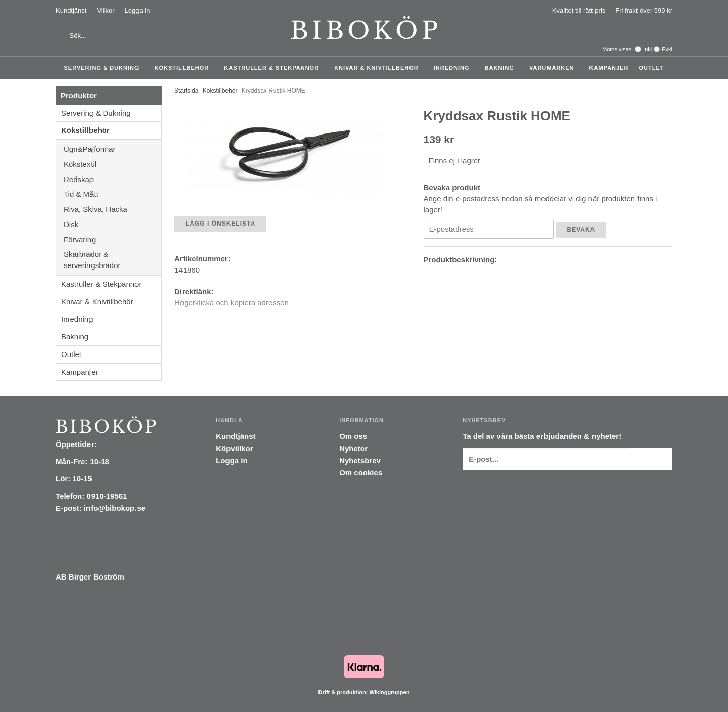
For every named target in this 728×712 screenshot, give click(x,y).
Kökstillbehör (185, 68)
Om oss (353, 436)
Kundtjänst (71, 10)
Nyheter (353, 448)
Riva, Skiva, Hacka (112, 209)
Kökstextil (112, 164)
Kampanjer (609, 68)
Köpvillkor (234, 448)
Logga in (138, 10)
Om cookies (361, 473)
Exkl (667, 49)
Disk (112, 224)
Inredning (454, 68)
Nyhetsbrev (360, 460)
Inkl (647, 49)
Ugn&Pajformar (112, 149)
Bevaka (581, 230)
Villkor (105, 10)
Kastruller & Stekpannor (274, 68)
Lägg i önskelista (220, 224)
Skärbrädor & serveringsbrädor (112, 260)
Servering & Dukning (104, 68)
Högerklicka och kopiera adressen (232, 303)
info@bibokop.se (115, 508)
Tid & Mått (112, 194)
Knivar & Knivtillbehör (379, 68)
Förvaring (112, 239)
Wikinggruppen (389, 692)
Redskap (112, 179)
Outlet (651, 68)
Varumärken (554, 68)
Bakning (502, 68)
